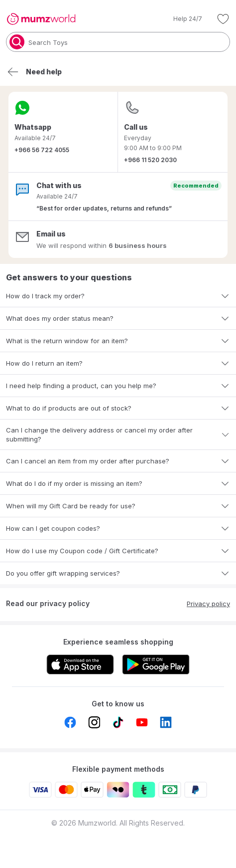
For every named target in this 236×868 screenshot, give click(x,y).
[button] (181, 19)
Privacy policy (208, 604)
